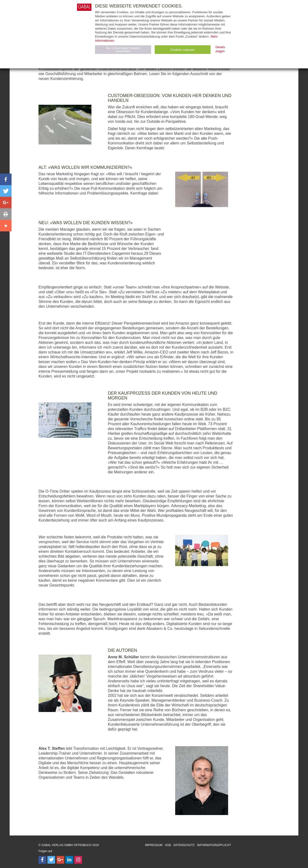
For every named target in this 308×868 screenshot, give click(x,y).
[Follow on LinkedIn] (69, 860)
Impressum (154, 845)
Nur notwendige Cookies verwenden (123, 50)
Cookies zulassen (183, 50)
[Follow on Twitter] (51, 860)
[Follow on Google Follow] (60, 860)
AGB (168, 845)
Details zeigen (220, 49)
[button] (6, 179)
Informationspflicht (214, 845)
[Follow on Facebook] (42, 860)
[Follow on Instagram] (78, 860)
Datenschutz (184, 845)
